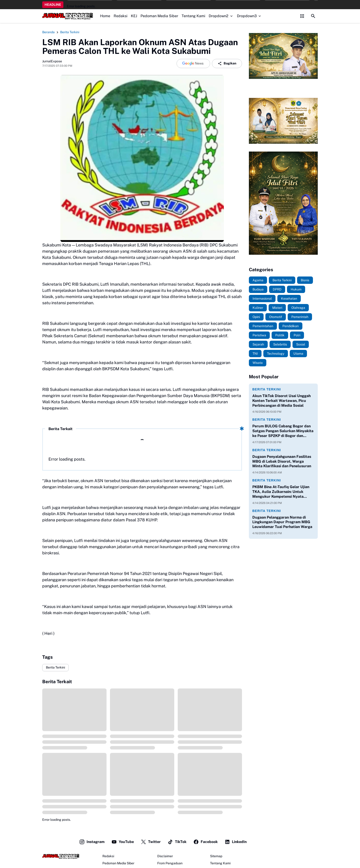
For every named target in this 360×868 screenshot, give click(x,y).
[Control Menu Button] (302, 16)
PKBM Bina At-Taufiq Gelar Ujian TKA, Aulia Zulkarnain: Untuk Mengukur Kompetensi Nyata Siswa (281, 492)
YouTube (123, 842)
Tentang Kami (193, 16)
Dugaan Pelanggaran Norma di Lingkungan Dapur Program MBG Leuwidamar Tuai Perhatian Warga (282, 522)
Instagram (92, 842)
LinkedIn (236, 842)
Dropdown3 (249, 16)
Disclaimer (165, 856)
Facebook (205, 842)
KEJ (134, 16)
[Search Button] (313, 16)
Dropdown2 (221, 16)
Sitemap (216, 856)
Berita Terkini (55, 667)
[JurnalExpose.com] (61, 856)
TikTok (177, 842)
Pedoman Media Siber (159, 16)
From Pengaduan (170, 863)
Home (105, 16)
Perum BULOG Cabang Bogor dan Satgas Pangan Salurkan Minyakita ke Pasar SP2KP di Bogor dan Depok (283, 431)
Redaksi (121, 16)
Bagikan (227, 64)
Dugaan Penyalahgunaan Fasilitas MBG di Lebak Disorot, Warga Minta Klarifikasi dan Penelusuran (282, 461)
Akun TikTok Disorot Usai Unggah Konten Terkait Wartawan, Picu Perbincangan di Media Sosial (281, 401)
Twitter (151, 842)
